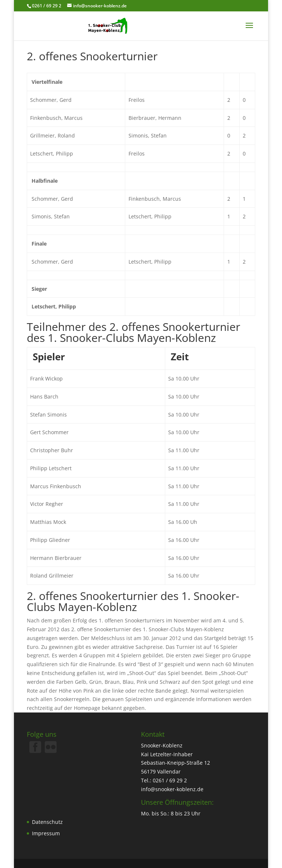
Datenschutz (47, 822)
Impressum (46, 833)
